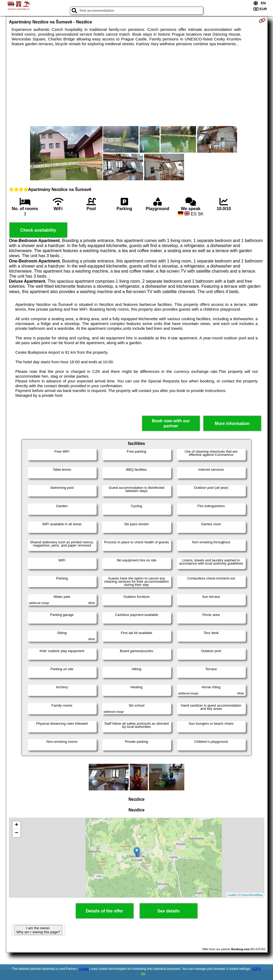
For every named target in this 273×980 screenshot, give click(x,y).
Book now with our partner (171, 423)
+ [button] (16, 825)
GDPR (256, 969)
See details (169, 911)
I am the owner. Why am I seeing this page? (38, 930)
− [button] (16, 833)
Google (84, 969)
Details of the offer (104, 911)
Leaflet (232, 895)
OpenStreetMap (252, 895)
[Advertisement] (137, 86)
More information (232, 424)
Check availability (38, 230)
